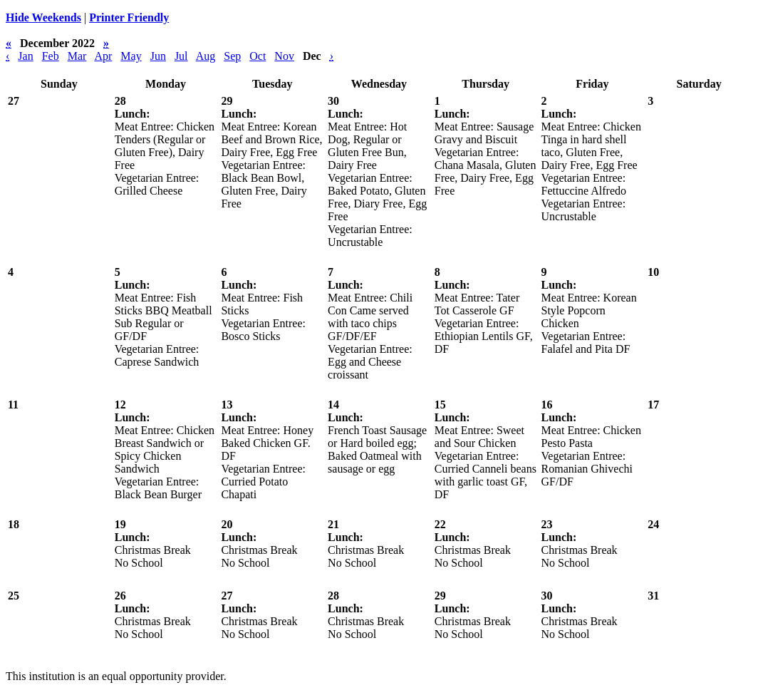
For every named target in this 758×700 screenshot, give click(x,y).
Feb (51, 56)
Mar (77, 56)
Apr (103, 56)
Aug (206, 56)
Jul (181, 56)
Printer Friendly (129, 17)
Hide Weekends (43, 17)
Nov (284, 56)
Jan (25, 56)
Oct (258, 56)
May (131, 56)
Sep (232, 56)
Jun (158, 56)
